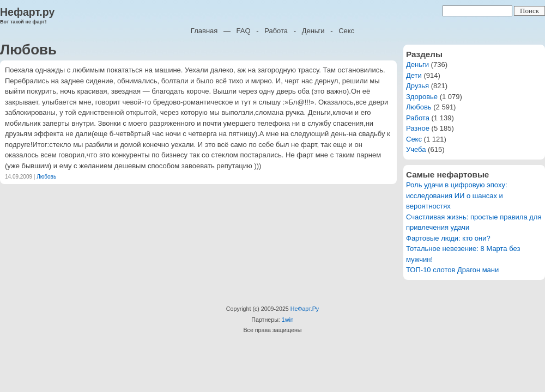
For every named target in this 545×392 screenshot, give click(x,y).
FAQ (244, 31)
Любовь (46, 177)
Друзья (417, 86)
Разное (418, 128)
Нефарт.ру (27, 12)
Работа (276, 31)
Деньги (313, 31)
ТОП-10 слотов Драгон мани (452, 270)
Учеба (416, 149)
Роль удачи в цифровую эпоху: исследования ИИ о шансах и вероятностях (457, 195)
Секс (346, 31)
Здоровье (422, 97)
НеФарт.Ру (305, 309)
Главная (204, 31)
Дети (414, 75)
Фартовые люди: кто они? (448, 238)
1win (288, 320)
